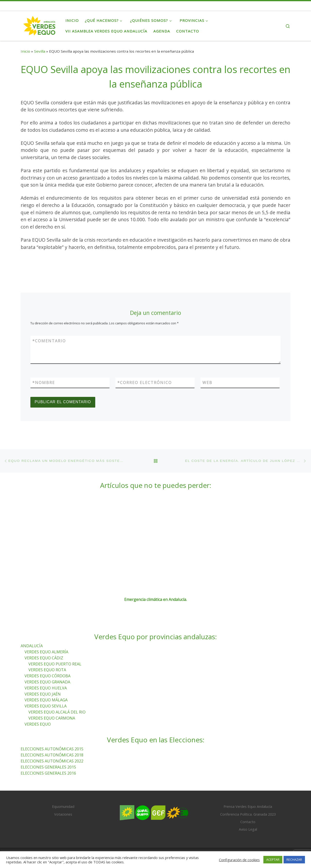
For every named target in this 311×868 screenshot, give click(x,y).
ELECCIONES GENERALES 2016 (48, 773)
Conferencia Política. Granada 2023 (248, 814)
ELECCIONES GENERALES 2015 (48, 767)
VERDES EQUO (38, 724)
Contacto (248, 822)
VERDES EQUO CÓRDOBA (48, 676)
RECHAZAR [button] (294, 860)
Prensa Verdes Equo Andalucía (248, 807)
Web (207, 383)
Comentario (49, 341)
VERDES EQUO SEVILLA (46, 706)
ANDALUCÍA (32, 646)
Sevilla (40, 51)
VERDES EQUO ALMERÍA (46, 652)
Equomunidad (63, 807)
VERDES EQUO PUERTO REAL (55, 664)
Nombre (44, 383)
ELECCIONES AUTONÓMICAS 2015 (52, 749)
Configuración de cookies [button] (239, 860)
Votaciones (63, 814)
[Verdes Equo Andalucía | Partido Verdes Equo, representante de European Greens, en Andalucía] (39, 25)
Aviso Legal (248, 829)
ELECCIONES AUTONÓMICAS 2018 (52, 755)
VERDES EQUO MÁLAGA (46, 700)
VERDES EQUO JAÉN (43, 694)
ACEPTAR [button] (273, 860)
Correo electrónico (145, 383)
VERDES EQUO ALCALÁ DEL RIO (57, 712)
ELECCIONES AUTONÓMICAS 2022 (52, 761)
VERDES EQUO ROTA (47, 670)
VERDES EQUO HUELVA (46, 688)
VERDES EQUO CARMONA (52, 718)
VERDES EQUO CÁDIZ (44, 658)
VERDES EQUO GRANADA (47, 682)
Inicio (25, 51)
